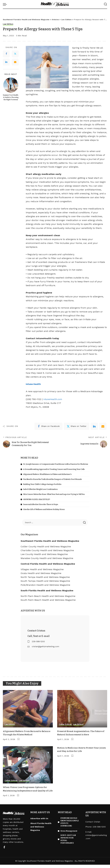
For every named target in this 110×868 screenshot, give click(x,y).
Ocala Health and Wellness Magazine (41, 573)
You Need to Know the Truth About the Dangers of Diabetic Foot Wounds (52, 479)
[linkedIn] (94, 426)
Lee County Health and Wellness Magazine (44, 554)
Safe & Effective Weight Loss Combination (40, 489)
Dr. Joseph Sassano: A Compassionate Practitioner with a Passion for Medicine (56, 464)
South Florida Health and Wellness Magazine (47, 590)
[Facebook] (6, 54)
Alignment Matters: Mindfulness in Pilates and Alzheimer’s (47, 474)
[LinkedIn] (6, 62)
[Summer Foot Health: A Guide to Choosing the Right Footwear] (11, 85)
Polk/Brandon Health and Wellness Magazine (45, 585)
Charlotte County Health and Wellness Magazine (47, 550)
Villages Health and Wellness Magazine (42, 569)
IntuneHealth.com (53, 399)
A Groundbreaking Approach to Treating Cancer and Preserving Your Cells (54, 469)
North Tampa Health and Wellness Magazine (45, 577)
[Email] (15, 62)
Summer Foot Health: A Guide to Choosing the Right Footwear (11, 97)
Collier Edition (66, 724)
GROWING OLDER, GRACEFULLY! (37, 499)
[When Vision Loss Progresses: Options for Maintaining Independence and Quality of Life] (28, 765)
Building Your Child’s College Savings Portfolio (42, 484)
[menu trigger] (6, 4)
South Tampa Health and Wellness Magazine (45, 581)
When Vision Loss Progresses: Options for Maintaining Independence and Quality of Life (27, 790)
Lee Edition (8, 24)
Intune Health (34, 384)
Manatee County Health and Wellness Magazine (47, 558)
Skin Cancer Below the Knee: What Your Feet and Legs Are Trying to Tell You (54, 494)
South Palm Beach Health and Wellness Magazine (48, 600)
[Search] (105, 4)
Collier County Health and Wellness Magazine (46, 546)
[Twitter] (15, 54)
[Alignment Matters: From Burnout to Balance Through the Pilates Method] (28, 709)
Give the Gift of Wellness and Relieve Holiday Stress (44, 509)
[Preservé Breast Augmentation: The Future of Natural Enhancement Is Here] (82, 709)
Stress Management (69, 834)
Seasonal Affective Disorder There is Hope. (41, 504)
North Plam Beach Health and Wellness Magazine (48, 596)
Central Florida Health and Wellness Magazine (48, 564)
